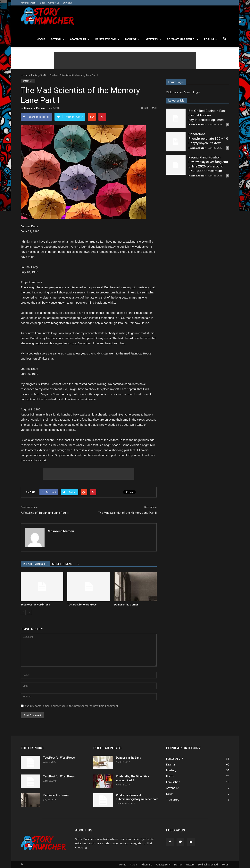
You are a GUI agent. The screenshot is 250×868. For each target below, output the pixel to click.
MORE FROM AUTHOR (66, 564)
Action (57, 39)
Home (41, 39)
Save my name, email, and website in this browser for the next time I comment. (71, 706)
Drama (170, 764)
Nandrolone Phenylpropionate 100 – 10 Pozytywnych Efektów (208, 139)
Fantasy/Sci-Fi (107, 39)
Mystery (153, 39)
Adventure (80, 39)
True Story (173, 800)
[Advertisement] (125, 60)
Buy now (67, 3)
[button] (225, 39)
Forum (211, 39)
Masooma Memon (34, 108)
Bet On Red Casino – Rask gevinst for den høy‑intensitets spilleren (207, 115)
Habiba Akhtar (197, 125)
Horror (133, 39)
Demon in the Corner (126, 605)
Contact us (54, 3)
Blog (42, 3)
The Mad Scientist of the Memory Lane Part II (127, 513)
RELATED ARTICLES (35, 564)
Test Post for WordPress (35, 605)
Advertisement (29, 3)
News (170, 794)
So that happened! (183, 39)
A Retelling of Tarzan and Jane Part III (45, 513)
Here (175, 92)
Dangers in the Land (129, 758)
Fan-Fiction (173, 782)
